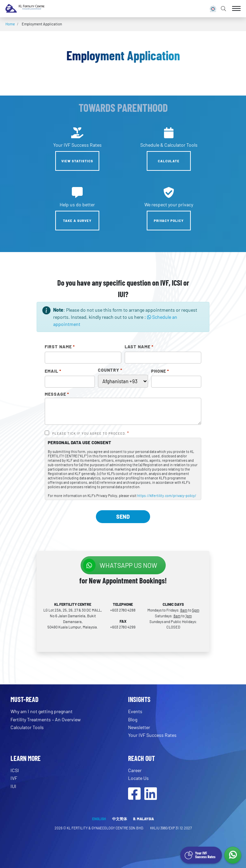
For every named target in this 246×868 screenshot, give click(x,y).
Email (53, 371)
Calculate (169, 161)
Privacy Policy (169, 221)
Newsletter (139, 727)
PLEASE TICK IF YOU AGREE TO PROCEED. (91, 433)
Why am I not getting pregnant (42, 711)
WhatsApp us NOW (120, 565)
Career (135, 770)
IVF (14, 778)
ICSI (15, 770)
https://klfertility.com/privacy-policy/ (167, 496)
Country (110, 370)
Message (57, 394)
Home (10, 24)
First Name (60, 347)
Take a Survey (77, 221)
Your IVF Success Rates (152, 735)
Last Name (139, 347)
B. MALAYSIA (143, 819)
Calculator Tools (27, 727)
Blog (133, 719)
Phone (160, 371)
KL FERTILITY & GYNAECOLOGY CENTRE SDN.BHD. (106, 828)
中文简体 (120, 819)
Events (135, 711)
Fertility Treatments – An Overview (46, 719)
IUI (13, 786)
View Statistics (77, 161)
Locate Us (138, 778)
